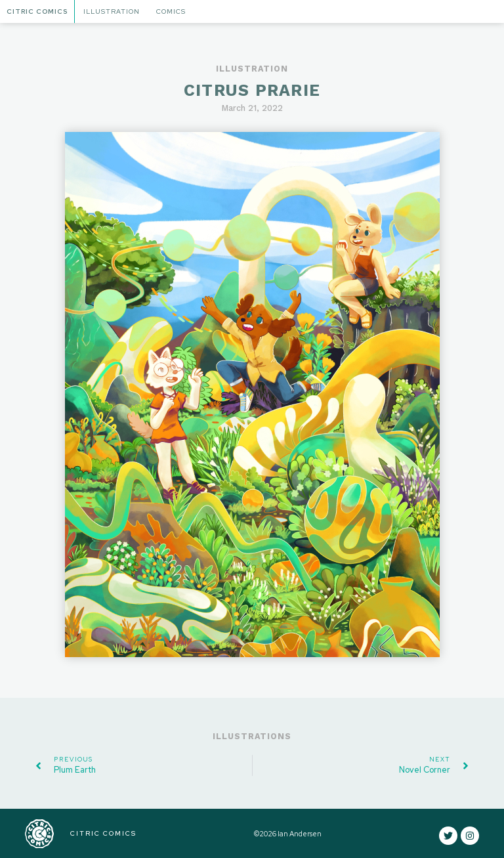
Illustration (112, 11)
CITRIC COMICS (103, 833)
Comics (171, 11)
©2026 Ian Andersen (288, 834)
